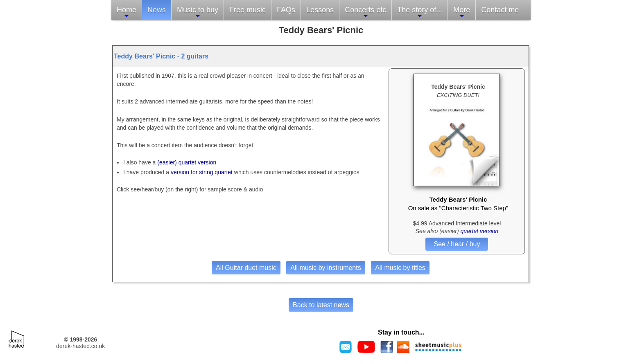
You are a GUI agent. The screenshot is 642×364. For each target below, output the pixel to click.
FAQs (286, 10)
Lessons (320, 10)
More (462, 12)
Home (127, 12)
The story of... (420, 12)
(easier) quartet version (187, 162)
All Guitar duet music (246, 268)
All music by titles (400, 268)
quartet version (480, 231)
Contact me (500, 10)
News (157, 10)
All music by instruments (326, 268)
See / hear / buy (457, 244)
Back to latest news (321, 305)
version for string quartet (202, 172)
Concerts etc (365, 12)
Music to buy (198, 12)
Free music (248, 10)
